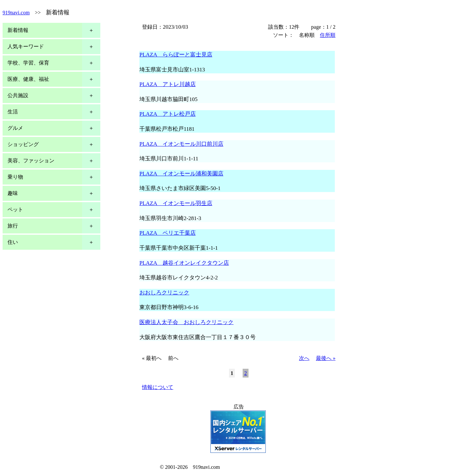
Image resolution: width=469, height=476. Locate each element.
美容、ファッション (31, 161)
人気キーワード (26, 46)
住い (13, 242)
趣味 (13, 193)
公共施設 (18, 95)
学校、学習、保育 (28, 63)
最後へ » (326, 358)
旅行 (13, 226)
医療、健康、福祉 (28, 79)
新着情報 (18, 30)
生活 (13, 112)
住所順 (328, 35)
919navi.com (16, 13)
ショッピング (23, 144)
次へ (304, 358)
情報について (158, 387)
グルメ (15, 128)
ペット (15, 209)
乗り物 (15, 177)
